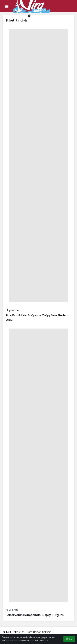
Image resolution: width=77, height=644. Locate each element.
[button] (12, 16)
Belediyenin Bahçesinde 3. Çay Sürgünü (35, 615)
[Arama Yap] (4, 16)
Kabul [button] (69, 639)
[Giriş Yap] (19, 16)
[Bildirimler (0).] (26, 16)
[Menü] (6, 6)
